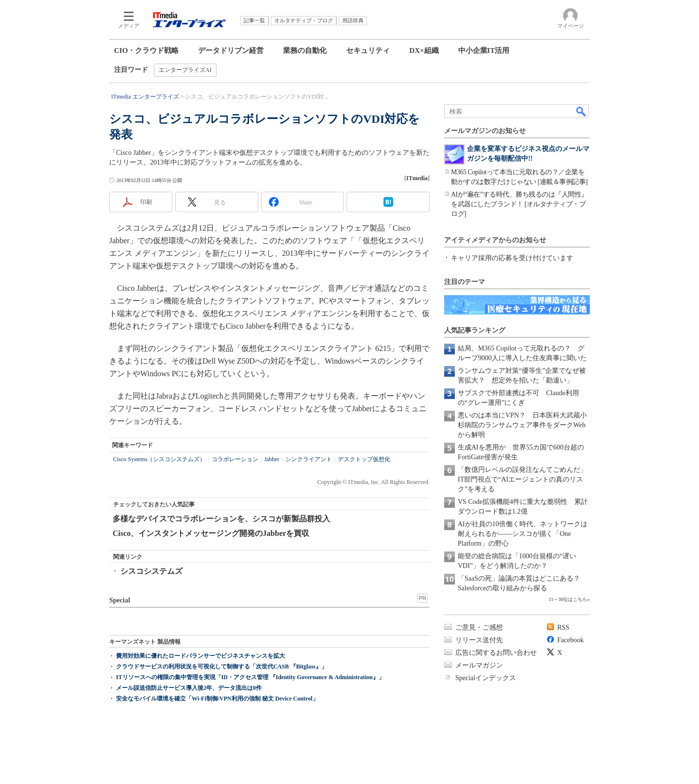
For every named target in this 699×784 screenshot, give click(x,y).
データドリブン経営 (231, 50)
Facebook (570, 640)
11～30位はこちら (568, 599)
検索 (582, 111)
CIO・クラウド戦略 (146, 50)
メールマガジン (479, 665)
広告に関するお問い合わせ (496, 653)
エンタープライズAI (185, 70)
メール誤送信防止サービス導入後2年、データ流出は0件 (189, 688)
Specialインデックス (486, 678)
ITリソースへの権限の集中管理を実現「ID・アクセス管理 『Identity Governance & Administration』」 (250, 677)
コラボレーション (235, 459)
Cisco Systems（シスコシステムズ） (159, 459)
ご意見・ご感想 (479, 627)
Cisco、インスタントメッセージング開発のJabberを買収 (211, 533)
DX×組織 (424, 50)
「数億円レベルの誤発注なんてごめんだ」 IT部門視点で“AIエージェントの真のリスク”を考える (526, 479)
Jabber (272, 459)
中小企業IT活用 (484, 50)
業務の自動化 (305, 50)
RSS (563, 627)
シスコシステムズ (151, 571)
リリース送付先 (479, 640)
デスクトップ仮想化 (364, 459)
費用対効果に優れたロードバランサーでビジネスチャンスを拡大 (200, 656)
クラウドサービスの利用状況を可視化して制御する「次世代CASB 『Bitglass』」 (222, 667)
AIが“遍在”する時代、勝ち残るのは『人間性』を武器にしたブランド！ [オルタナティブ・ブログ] (519, 204)
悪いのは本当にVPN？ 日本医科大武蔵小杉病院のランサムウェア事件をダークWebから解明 (522, 425)
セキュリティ (368, 50)
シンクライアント (309, 459)
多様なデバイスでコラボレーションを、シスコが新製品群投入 (221, 519)
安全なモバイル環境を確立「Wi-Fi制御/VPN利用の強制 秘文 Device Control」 (217, 699)
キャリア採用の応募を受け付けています (512, 258)
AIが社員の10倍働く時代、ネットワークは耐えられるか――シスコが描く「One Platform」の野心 (523, 534)
